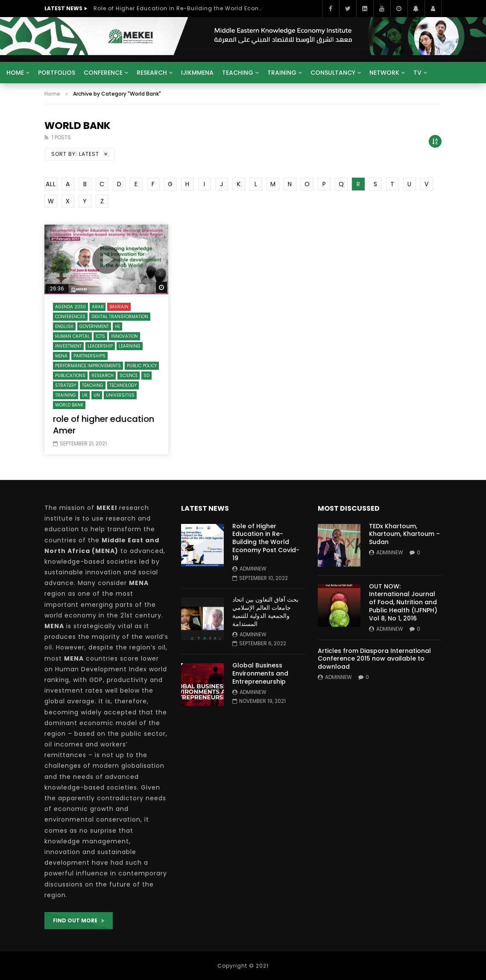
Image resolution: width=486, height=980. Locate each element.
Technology (123, 385)
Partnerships (89, 356)
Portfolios (57, 73)
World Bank (69, 405)
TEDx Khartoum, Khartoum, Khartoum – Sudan (404, 534)
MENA (61, 356)
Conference (103, 73)
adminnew (253, 569)
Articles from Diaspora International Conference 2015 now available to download (374, 659)
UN (97, 395)
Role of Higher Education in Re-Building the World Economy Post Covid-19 (179, 8)
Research (152, 73)
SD (146, 376)
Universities (120, 395)
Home (15, 73)
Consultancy (333, 73)
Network (384, 73)
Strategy (66, 385)
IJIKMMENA (197, 73)
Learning (130, 346)
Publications (70, 376)
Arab (98, 307)
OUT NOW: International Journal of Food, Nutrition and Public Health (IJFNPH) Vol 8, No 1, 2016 (403, 603)
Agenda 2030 (70, 307)
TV (417, 73)
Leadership (100, 346)
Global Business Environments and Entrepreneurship (260, 673)
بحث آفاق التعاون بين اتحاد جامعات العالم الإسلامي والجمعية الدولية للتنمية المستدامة (265, 612)
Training (282, 73)
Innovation (124, 336)
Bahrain (119, 307)
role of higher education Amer (104, 425)
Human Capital (72, 336)
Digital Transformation (120, 317)
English (64, 326)
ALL (51, 184)
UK (85, 395)
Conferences (70, 317)
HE (117, 326)
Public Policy (142, 366)
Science (129, 376)
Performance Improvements (88, 366)
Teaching (238, 73)
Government (94, 326)
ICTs (100, 336)
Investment (68, 346)
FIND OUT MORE (79, 920)
